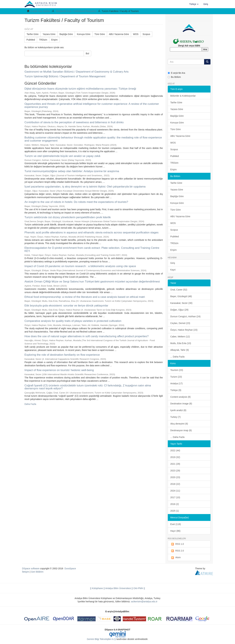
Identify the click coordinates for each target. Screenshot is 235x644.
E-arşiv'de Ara (176, 73)
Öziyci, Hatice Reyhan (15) (184, 330)
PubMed (31, 40)
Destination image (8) (181, 404)
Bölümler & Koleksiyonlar (183, 96)
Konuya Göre (84, 34)
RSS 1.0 (177, 544)
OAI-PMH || (139, 588)
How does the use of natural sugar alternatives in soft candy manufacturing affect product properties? (86, 336)
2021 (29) (175, 464)
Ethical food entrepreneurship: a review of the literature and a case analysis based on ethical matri (85, 297)
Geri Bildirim (37, 572)
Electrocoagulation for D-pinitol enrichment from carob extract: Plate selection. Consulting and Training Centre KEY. (92, 249)
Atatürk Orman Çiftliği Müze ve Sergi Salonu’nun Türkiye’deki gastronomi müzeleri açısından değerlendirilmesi (92, 282)
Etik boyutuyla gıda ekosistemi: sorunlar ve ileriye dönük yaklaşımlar (66, 306)
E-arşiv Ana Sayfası (40, 11)
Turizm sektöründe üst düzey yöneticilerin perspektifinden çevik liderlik (68, 217)
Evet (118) (176, 524)
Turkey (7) (176, 417)
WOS (136, 34)
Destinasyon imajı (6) (181, 430)
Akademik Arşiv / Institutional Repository (76, 11)
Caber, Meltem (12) (180, 337)
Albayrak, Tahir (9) (180, 350)
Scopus (146, 34)
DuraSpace (70, 568)
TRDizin (43, 40)
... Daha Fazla (177, 357)
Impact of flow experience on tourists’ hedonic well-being (59, 370)
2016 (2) (175, 504)
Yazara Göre (49, 34)
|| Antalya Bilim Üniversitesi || (118, 588)
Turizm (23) (176, 377)
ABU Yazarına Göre (119, 34)
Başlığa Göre (66, 34)
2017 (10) (175, 497)
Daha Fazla (30, 404)
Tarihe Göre (33, 34)
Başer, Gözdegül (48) (181, 296)
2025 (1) (175, 511)
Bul (87, 53)
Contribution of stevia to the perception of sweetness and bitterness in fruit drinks (74, 122)
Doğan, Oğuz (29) (179, 310)
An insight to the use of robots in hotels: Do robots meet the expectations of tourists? (76, 202)
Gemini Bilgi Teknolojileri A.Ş (101, 639)
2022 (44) (175, 450)
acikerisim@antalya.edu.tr (144, 602)
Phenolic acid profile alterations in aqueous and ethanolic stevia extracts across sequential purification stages (91, 233)
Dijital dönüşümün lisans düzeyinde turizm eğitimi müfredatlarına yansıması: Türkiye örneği (80, 89)
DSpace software (31, 568)
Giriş (173, 263)
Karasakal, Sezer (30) (181, 303)
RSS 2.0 (177, 551)
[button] (194, 4)
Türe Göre (100, 34)
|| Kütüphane (97, 588)
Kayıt (173, 270)
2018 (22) (175, 484)
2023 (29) (175, 471)
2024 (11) (175, 491)
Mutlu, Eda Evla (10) (181, 343)
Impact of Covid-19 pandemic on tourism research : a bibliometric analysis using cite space (80, 266)
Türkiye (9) (176, 390)
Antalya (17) (176, 383)
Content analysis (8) (181, 397)
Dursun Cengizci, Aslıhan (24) (185, 316)
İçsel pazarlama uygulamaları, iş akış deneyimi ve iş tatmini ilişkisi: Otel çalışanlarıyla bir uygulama (85, 187)
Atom (176, 558)
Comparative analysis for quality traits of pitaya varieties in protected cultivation (73, 321)
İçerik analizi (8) (178, 410)
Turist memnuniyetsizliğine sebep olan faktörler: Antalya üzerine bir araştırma (72, 171)
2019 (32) (175, 457)
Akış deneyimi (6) (179, 424)
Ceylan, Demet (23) (180, 323)
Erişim (54, 40)
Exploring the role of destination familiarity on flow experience (62, 355)
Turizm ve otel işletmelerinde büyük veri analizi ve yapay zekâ (62, 156)
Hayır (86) (175, 531)
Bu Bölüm (174, 77)
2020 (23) (175, 477)
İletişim (26, 572)
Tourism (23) (177, 370)
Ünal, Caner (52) (179, 290)
